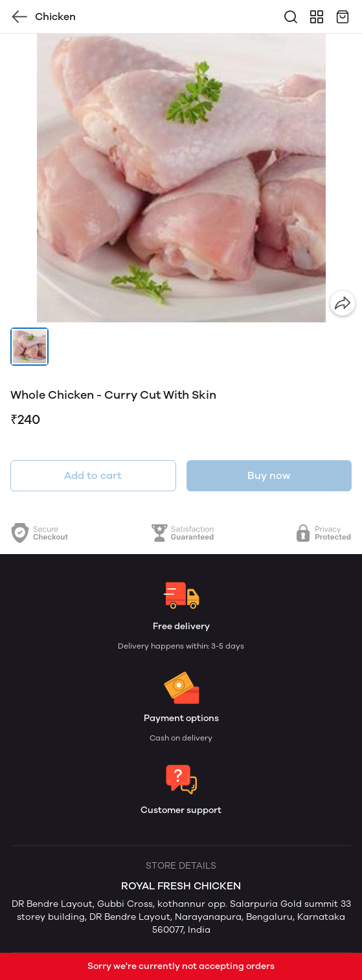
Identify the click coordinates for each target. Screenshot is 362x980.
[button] (29, 347)
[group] (181, 178)
